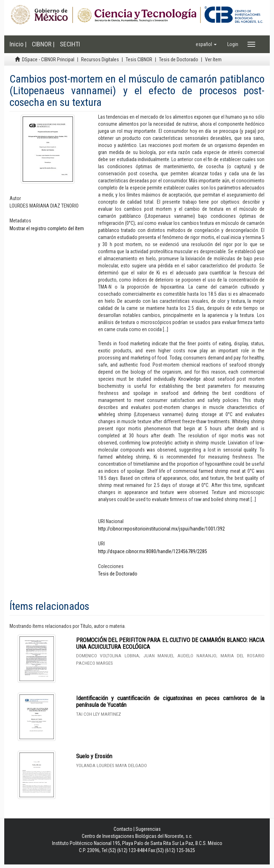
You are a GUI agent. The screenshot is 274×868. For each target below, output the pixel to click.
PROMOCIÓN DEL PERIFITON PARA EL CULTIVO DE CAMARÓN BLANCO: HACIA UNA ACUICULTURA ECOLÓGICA (170, 643)
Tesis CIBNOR (139, 59)
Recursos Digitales (100, 59)
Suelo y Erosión (94, 756)
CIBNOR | (43, 44)
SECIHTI (70, 44)
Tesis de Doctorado (179, 59)
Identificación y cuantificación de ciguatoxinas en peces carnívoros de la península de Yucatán (170, 701)
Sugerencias (148, 829)
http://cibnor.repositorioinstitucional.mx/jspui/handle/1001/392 (161, 529)
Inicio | (18, 44)
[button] (206, 44)
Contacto (123, 829)
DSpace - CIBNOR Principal (48, 59)
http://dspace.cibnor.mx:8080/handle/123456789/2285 (153, 551)
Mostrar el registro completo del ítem (47, 228)
